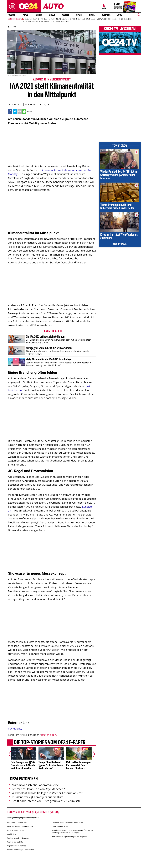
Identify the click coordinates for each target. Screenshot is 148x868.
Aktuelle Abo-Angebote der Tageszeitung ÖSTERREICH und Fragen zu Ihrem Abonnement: (73, 832)
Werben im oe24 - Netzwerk (18, 838)
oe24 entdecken (24, 779)
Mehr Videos (120, 244)
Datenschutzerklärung (16, 830)
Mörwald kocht (104, 19)
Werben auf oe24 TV (15, 842)
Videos (52, 15)
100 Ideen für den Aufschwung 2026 (39, 22)
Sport (79, 15)
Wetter (66, 15)
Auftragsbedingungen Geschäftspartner (23, 818)
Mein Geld (91, 19)
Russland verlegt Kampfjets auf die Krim (36, 797)
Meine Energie (62, 19)
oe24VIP (12, 15)
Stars (92, 15)
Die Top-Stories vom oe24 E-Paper (49, 743)
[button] (12, 6)
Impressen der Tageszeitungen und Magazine (69, 837)
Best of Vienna (62, 22)
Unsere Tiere (127, 19)
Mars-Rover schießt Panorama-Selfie (34, 785)
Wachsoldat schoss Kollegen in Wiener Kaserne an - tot (46, 793)
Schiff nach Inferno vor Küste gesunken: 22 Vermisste (45, 801)
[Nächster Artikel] (92, 754)
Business (106, 15)
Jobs (120, 15)
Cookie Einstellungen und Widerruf (21, 850)
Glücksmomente (32, 19)
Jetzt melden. (49, 735)
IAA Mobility (15, 729)
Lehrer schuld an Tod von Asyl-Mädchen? (37, 789)
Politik (38, 15)
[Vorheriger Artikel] (12, 754)
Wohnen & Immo (48, 19)
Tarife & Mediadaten (60, 826)
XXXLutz (116, 19)
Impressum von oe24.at (17, 846)
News (26, 15)
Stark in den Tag (77, 19)
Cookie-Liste (12, 834)
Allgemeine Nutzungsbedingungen (21, 826)
